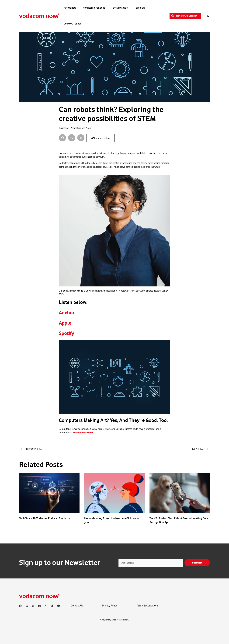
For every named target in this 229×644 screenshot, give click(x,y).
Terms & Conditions (147, 606)
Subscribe (197, 563)
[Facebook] (20, 606)
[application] (75, 8)
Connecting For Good (92, 8)
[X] (33, 606)
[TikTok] (52, 606)
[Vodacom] (59, 606)
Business (133, 8)
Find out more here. (83, 433)
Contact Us (77, 606)
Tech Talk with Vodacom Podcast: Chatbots (44, 518)
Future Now (69, 8)
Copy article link (101, 138)
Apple (65, 323)
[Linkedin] (39, 606)
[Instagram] (46, 606)
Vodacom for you (151, 8)
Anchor (67, 313)
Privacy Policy (110, 606)
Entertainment (116, 8)
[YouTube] (27, 606)
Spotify (66, 333)
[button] (185, 8)
